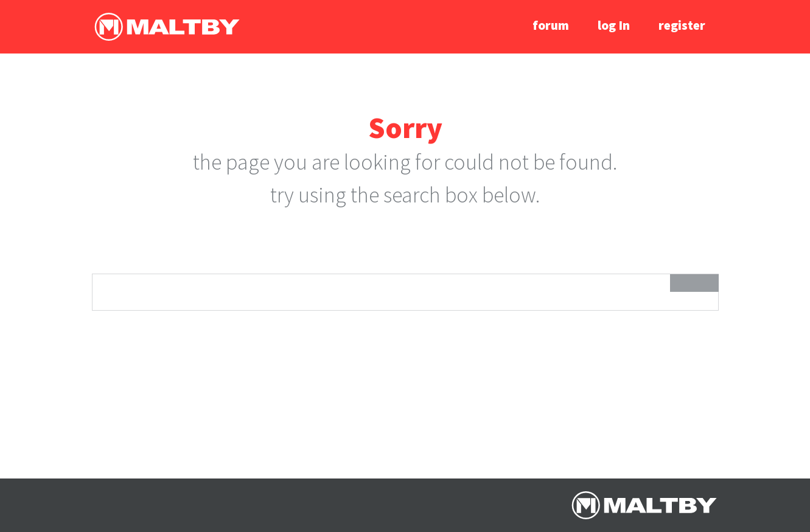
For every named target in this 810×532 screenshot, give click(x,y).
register (682, 25)
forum (551, 25)
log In (614, 25)
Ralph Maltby (167, 27)
